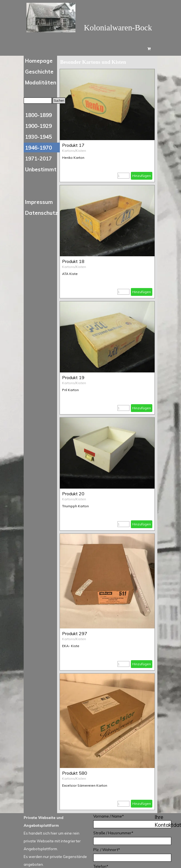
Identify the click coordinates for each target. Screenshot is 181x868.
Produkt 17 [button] (73, 145)
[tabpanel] (58, 840)
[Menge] (123, 176)
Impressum (39, 202)
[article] (107, 125)
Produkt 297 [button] (75, 633)
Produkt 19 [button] (73, 377)
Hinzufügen (142, 176)
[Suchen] (38, 101)
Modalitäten (41, 82)
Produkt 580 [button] (75, 773)
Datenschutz (41, 213)
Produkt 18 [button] (73, 261)
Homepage (39, 61)
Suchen (59, 101)
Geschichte (39, 72)
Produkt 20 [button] (73, 494)
